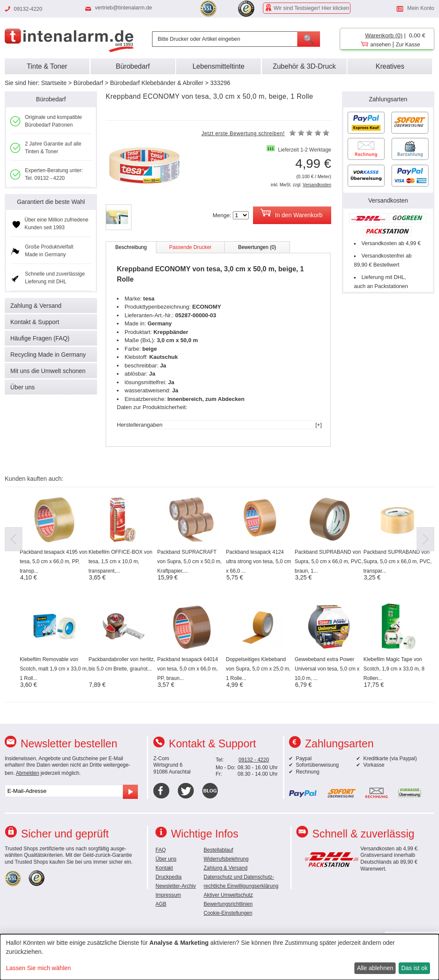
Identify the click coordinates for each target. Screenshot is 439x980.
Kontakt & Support (35, 322)
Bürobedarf (88, 83)
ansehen (381, 45)
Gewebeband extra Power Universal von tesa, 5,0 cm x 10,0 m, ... (327, 669)
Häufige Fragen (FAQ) (40, 338)
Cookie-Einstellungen (228, 913)
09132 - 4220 (254, 760)
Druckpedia (169, 877)
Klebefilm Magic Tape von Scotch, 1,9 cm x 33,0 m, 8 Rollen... (394, 669)
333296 (220, 83)
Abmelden (27, 773)
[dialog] (219, 957)
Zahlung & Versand (36, 306)
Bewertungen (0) (257, 247)
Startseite (54, 83)
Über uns (23, 387)
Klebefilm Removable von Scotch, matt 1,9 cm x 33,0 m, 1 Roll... (54, 669)
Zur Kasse (408, 45)
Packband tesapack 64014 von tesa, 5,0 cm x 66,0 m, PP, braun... (187, 669)
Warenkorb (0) (384, 35)
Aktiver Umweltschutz (228, 895)
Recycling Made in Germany (48, 355)
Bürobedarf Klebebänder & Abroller (157, 83)
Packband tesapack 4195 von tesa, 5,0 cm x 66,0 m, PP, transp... (53, 561)
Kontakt (164, 868)
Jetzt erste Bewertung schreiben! (243, 133)
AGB (161, 904)
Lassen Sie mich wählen (38, 968)
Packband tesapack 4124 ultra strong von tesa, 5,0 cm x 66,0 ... (258, 561)
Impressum (168, 895)
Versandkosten (317, 185)
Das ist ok (414, 968)
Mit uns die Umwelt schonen (48, 371)
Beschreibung (131, 247)
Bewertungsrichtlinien (228, 904)
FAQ (161, 850)
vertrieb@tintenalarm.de (123, 8)
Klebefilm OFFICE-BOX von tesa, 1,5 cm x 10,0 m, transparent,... (120, 561)
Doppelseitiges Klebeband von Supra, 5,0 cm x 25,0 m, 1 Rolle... (258, 669)
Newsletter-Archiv (176, 886)
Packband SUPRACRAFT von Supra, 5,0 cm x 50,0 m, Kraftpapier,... (189, 561)
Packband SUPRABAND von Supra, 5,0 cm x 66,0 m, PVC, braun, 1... (329, 561)
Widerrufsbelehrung (226, 859)
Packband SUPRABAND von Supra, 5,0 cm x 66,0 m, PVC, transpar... (398, 561)
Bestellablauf (218, 850)
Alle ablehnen (375, 968)
